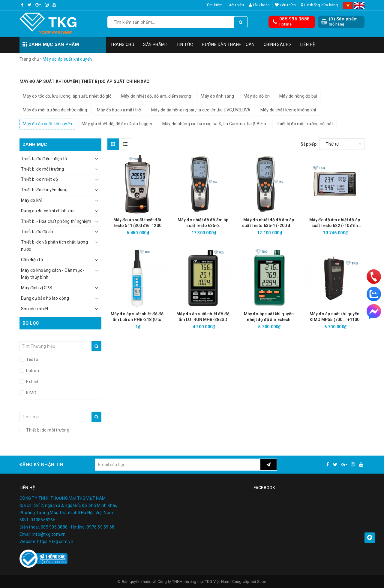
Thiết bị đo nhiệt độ (39, 179)
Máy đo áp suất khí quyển (47, 124)
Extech (32, 382)
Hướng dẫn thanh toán (228, 44)
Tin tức (185, 44)
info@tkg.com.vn (49, 534)
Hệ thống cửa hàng (319, 5)
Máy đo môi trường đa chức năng (55, 110)
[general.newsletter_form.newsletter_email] (178, 465)
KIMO (31, 393)
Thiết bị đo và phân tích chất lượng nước (54, 246)
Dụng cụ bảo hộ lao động (45, 298)
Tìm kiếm (214, 5)
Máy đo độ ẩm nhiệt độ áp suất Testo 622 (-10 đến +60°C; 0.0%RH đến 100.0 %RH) (335, 223)
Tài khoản (259, 5)
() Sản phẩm (343, 21)
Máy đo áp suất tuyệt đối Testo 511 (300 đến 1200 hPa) (137, 223)
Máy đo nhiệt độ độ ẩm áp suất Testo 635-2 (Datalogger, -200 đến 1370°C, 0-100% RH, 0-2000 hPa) (203, 223)
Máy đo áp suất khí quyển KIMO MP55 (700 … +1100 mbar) (334, 317)
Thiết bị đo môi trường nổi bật (304, 124)
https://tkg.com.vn (55, 541)
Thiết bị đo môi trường (43, 169)
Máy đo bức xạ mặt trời (119, 110)
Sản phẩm (155, 44)
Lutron (32, 371)
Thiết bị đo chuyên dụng (44, 190)
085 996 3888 (294, 19)
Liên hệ (308, 44)
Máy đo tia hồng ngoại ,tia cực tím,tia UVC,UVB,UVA (201, 110)
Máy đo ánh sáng (217, 96)
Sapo (262, 582)
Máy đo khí (31, 200)
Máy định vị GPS (37, 288)
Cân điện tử (32, 260)
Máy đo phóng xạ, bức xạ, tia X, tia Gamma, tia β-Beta (214, 124)
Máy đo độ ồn (257, 96)
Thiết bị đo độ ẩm (38, 232)
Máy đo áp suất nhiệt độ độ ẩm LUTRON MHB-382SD (203, 317)
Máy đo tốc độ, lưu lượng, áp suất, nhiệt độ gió (67, 96)
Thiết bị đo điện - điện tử (44, 159)
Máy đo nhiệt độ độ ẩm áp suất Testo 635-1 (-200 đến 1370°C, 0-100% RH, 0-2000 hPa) (269, 223)
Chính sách (277, 44)
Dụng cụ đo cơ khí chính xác (48, 211)
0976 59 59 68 (100, 527)
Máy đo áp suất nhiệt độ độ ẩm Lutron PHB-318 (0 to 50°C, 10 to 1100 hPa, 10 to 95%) (137, 317)
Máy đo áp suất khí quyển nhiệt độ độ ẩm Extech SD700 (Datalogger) (269, 317)
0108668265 (43, 520)
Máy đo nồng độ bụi (298, 96)
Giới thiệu (236, 5)
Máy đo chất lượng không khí (288, 110)
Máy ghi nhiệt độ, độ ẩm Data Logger (117, 124)
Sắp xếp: (309, 144)
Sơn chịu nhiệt (35, 309)
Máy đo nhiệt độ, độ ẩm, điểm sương (156, 96)
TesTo (32, 359)
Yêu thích (285, 5)
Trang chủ (122, 44)
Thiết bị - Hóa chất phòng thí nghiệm (56, 221)
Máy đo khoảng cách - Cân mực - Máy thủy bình (53, 274)
